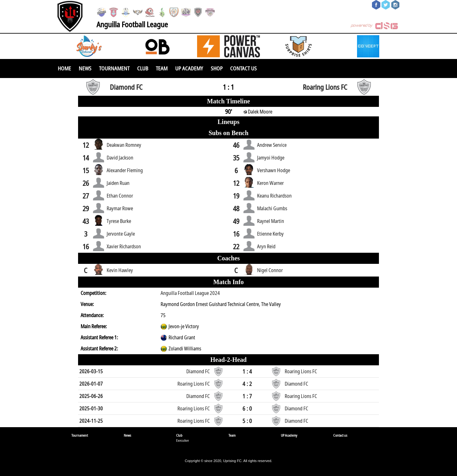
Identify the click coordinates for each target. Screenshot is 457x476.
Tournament (114, 68)
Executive (182, 440)
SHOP (217, 68)
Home (64, 68)
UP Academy (189, 68)
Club (143, 68)
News (85, 68)
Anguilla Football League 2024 (190, 293)
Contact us (243, 68)
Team (162, 68)
